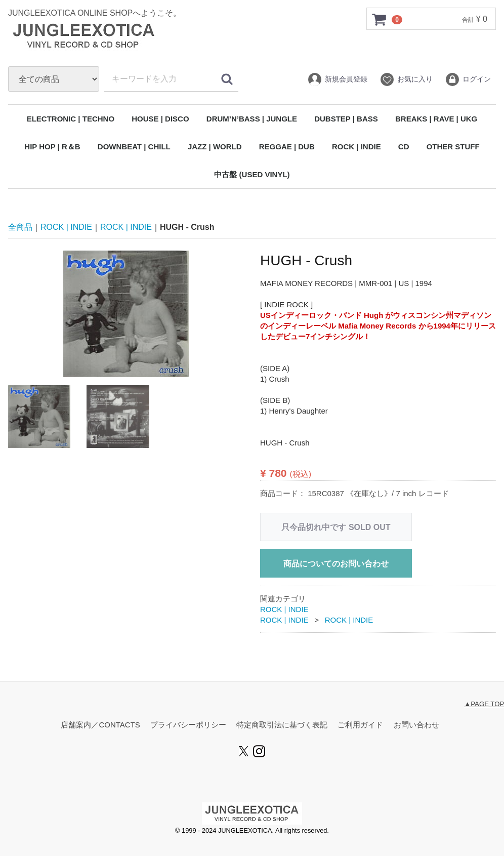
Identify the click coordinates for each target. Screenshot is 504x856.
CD (404, 147)
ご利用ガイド (360, 725)
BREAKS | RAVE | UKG (436, 119)
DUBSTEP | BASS (346, 119)
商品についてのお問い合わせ (336, 564)
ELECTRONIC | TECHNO (71, 119)
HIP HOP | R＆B (52, 147)
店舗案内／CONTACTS (100, 725)
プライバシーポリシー (188, 725)
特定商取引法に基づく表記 (282, 725)
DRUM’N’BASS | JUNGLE (252, 119)
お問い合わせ (416, 725)
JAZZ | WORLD (215, 147)
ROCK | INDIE (356, 147)
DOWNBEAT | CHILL (134, 147)
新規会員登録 (337, 79)
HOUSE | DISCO (160, 119)
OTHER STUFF (453, 147)
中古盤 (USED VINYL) (252, 174)
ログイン (468, 79)
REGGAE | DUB (287, 147)
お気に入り (406, 79)
